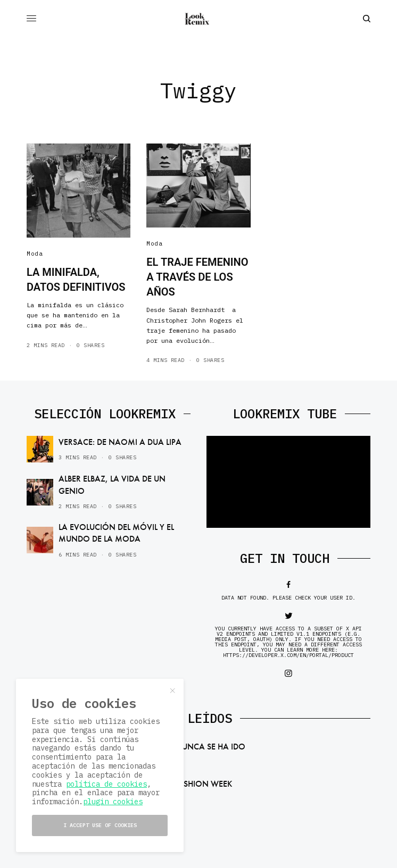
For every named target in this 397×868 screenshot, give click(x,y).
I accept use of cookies (100, 825)
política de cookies (106, 784)
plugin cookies (113, 802)
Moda (35, 254)
